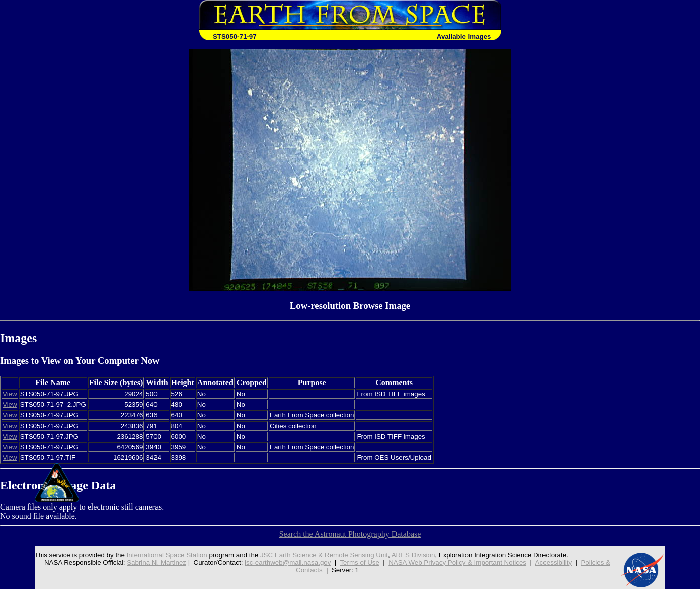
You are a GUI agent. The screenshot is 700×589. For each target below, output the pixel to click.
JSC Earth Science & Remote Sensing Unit (324, 555)
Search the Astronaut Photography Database (350, 534)
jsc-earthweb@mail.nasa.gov (288, 563)
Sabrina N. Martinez (157, 563)
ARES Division (413, 555)
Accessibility (554, 563)
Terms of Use (360, 563)
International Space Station (167, 555)
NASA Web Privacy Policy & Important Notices (457, 563)
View (10, 394)
